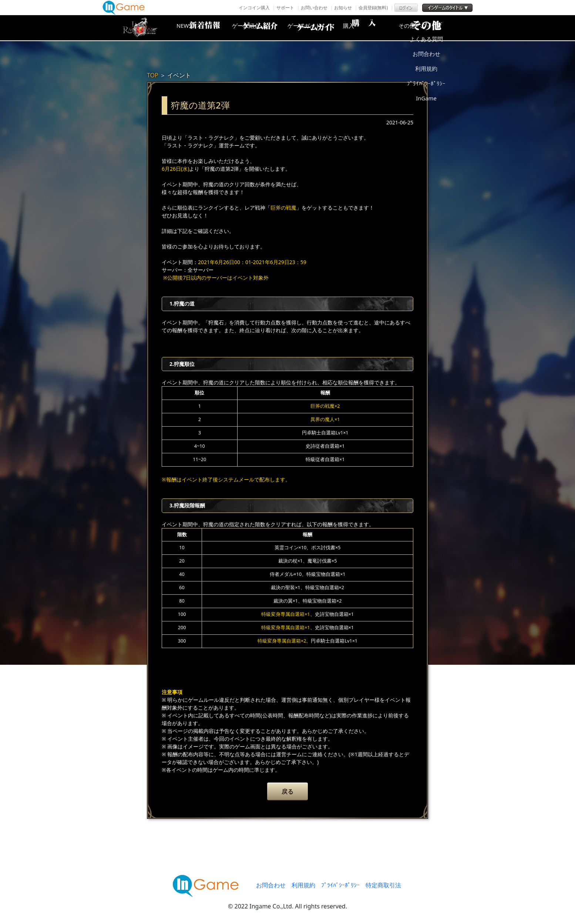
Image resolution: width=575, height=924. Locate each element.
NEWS (197, 28)
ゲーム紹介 (256, 28)
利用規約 (303, 885)
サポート (285, 8)
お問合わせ (271, 885)
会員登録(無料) (373, 8)
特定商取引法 (383, 885)
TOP (153, 75)
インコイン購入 (254, 8)
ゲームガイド (315, 28)
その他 (434, 28)
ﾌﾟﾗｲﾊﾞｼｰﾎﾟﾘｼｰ (340, 885)
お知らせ (343, 8)
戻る (287, 791)
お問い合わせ (314, 8)
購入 (374, 28)
